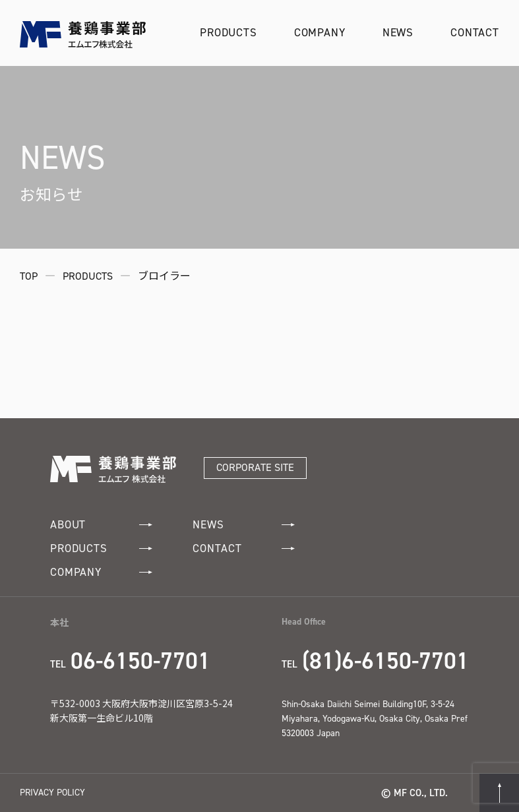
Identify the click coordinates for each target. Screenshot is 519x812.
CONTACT (475, 32)
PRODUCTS (229, 32)
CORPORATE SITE (255, 467)
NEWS (398, 32)
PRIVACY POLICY (52, 793)
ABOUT (101, 525)
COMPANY (320, 32)
